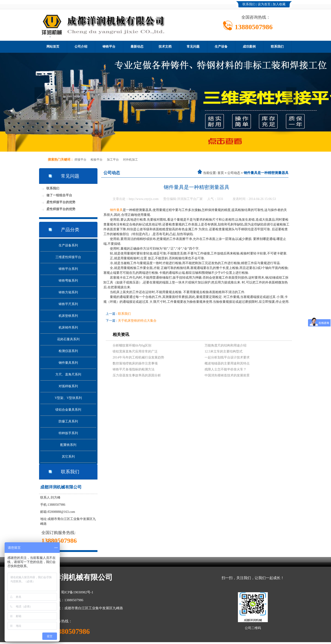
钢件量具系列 (68, 363)
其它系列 (68, 457)
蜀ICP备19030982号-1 (77, 592)
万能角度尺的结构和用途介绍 (225, 345)
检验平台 (97, 160)
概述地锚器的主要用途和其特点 (227, 363)
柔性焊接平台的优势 (61, 202)
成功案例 (249, 47)
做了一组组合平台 (59, 195)
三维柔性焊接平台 (68, 257)
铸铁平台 (109, 47)
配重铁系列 (68, 445)
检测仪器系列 (68, 351)
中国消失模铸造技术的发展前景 (227, 375)
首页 (221, 173)
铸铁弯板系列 (68, 281)
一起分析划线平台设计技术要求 (227, 357)
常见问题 (193, 47)
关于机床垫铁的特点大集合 (137, 321)
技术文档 (165, 47)
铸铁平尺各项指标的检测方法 (134, 369)
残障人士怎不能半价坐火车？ (225, 369)
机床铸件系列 (68, 328)
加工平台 (113, 160)
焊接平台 (80, 160)
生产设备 (221, 47)
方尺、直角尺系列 (68, 374)
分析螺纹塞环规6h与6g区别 (132, 345)
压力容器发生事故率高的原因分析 (137, 375)
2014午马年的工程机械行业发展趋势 (138, 357)
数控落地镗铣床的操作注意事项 (135, 363)
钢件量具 (116, 210)
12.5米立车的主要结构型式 (224, 351)
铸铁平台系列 (68, 269)
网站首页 (53, 47)
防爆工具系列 (68, 421)
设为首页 (264, 4)
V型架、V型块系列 (68, 398)
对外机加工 (130, 160)
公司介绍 (81, 47)
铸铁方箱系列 (68, 292)
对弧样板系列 (68, 386)
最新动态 (137, 47)
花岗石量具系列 (68, 339)
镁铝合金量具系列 (68, 410)
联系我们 (249, 4)
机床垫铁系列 (68, 316)
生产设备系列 (68, 245)
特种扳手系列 (68, 433)
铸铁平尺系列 (68, 304)
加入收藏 (279, 4)
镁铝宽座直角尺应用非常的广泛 (135, 351)
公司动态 (234, 173)
